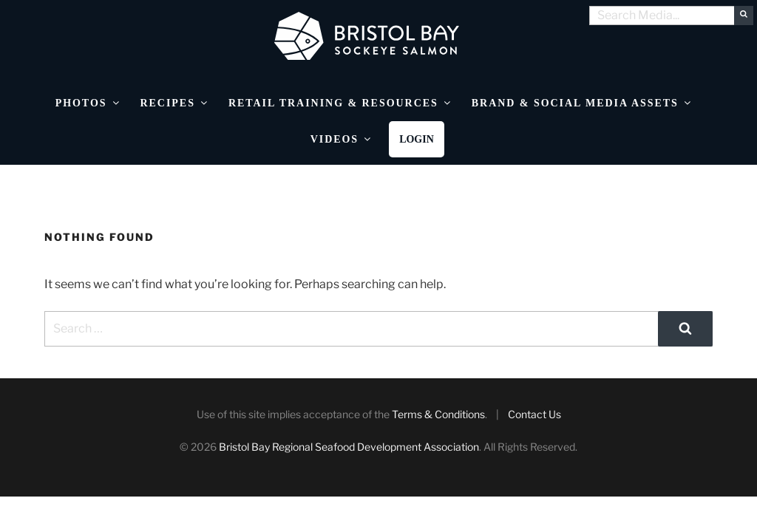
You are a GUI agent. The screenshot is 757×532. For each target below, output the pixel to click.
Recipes (175, 103)
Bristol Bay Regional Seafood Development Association (349, 447)
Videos (342, 139)
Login (417, 139)
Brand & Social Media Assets (582, 103)
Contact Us (534, 414)
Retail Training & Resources (340, 103)
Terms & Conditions (438, 414)
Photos (88, 103)
